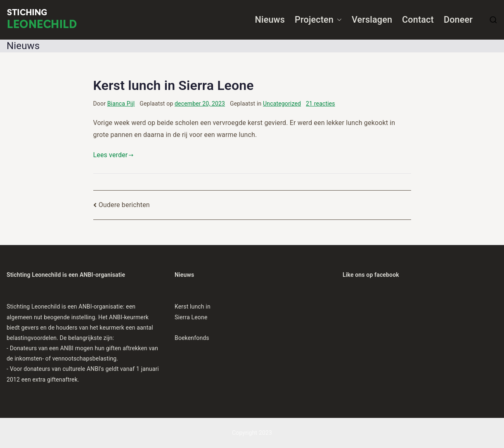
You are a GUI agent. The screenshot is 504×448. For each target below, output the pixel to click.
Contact (418, 20)
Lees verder (114, 155)
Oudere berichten (124, 205)
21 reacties (321, 104)
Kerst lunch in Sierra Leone (174, 85)
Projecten (318, 20)
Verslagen (372, 20)
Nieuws (270, 20)
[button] (338, 20)
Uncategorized (282, 104)
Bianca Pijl (121, 104)
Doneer (458, 20)
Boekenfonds (192, 338)
